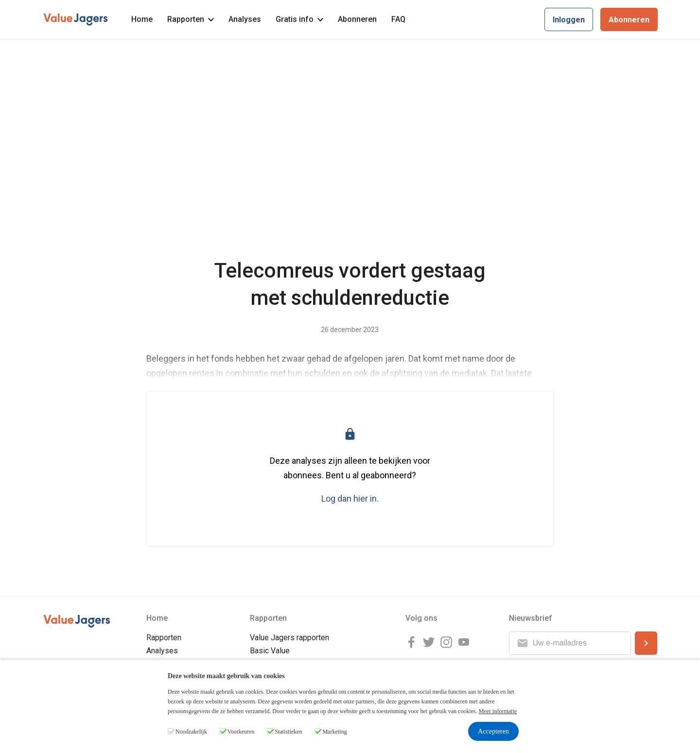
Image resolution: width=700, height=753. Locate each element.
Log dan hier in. (350, 499)
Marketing (334, 732)
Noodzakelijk (191, 732)
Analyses (245, 19)
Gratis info (299, 19)
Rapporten (191, 19)
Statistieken (288, 732)
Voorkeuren (241, 732)
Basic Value (270, 651)
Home (142, 19)
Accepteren (493, 731)
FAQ (398, 19)
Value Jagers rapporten (289, 638)
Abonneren (357, 19)
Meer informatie (498, 711)
